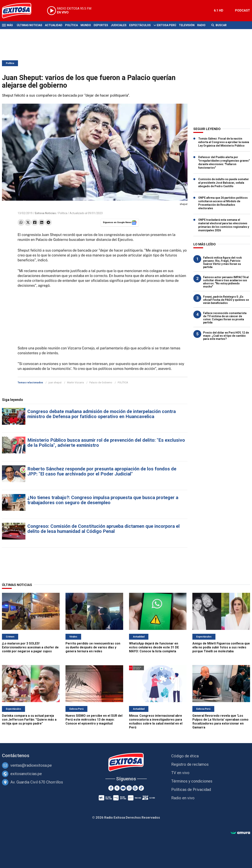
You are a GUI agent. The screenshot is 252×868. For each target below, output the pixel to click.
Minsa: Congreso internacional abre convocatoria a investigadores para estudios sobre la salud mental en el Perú (156, 722)
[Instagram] (129, 788)
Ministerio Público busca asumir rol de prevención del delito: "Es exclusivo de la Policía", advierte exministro (106, 443)
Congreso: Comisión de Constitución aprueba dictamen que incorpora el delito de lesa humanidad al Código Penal (104, 529)
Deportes (101, 25)
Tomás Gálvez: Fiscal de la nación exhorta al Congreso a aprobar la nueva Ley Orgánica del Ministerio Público (224, 142)
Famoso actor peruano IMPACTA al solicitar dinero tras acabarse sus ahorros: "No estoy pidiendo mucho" (226, 282)
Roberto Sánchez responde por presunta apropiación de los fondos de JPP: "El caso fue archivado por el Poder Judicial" (102, 471)
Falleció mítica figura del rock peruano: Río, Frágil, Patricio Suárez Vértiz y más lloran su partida (222, 262)
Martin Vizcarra (75, 382)
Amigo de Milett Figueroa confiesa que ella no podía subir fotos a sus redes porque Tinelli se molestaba (221, 647)
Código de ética (185, 756)
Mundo (86, 25)
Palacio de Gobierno (101, 382)
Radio (201, 25)
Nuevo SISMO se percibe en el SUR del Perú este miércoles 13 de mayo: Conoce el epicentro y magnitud (94, 720)
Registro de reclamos (190, 764)
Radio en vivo (183, 798)
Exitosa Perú (166, 25)
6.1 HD (219, 10)
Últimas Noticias (30, 25)
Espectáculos (140, 25)
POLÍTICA (123, 382)
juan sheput (55, 382)
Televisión (187, 25)
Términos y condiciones (192, 781)
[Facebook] (111, 788)
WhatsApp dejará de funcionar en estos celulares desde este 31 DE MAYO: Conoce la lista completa (154, 647)
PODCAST (243, 10)
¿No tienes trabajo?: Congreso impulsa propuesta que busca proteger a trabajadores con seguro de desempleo (103, 500)
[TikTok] (141, 788)
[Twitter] (117, 788)
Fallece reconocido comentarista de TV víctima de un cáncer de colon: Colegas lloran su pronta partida (225, 318)
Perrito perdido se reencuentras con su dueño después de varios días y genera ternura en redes (93, 647)
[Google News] (135, 788)
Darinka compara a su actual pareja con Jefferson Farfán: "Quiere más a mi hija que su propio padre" (29, 720)
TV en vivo (180, 773)
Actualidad (54, 25)
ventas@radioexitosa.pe (31, 765)
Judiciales (119, 25)
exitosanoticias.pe (26, 774)
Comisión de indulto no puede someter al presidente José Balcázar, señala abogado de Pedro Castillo (224, 183)
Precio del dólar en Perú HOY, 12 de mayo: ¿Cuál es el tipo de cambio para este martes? (226, 336)
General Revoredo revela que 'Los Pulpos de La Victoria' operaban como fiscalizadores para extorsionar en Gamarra (220, 722)
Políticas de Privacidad (191, 790)
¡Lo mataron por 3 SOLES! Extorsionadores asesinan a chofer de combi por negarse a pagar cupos (30, 647)
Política (71, 25)
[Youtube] (123, 788)
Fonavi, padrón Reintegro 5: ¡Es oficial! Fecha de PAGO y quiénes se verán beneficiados (226, 300)
